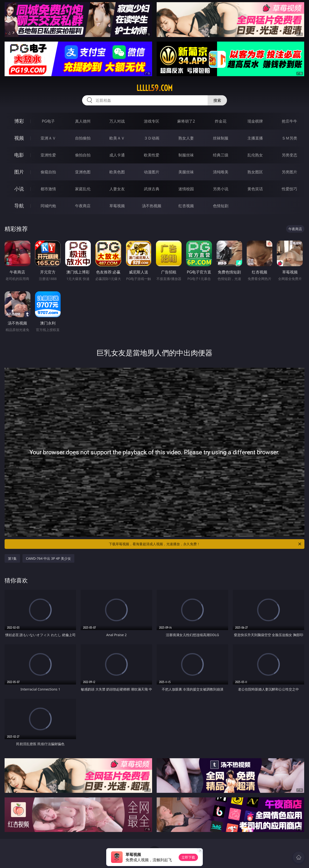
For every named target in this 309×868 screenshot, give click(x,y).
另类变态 (289, 155)
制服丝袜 (186, 155)
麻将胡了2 (186, 121)
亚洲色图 (83, 172)
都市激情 (48, 189)
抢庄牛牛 (289, 121)
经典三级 (221, 155)
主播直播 (255, 138)
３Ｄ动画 (152, 138)
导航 (19, 206)
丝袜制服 (221, 138)
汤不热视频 (152, 206)
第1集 (12, 558)
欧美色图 (117, 172)
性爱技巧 (289, 189)
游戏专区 (152, 121)
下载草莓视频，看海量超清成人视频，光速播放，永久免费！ (205, 544)
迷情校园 (186, 189)
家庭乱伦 (83, 189)
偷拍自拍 (83, 155)
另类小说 (221, 189)
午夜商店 (83, 206)
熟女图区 (255, 172)
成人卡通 (117, 155)
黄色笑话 (255, 189)
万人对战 (117, 121)
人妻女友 (117, 189)
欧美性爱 (152, 155)
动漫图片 (152, 172)
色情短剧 (221, 206)
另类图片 (289, 172)
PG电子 (48, 121)
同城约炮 (48, 206)
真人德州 (83, 121)
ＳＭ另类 (289, 138)
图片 (19, 172)
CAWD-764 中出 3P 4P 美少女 (48, 558)
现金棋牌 (255, 121)
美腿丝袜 (186, 172)
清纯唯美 (221, 172)
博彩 (19, 121)
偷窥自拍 (48, 172)
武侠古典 (152, 189)
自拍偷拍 (83, 138)
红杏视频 (186, 206)
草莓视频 (117, 206)
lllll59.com (154, 88)
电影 (19, 155)
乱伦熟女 (255, 155)
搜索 (217, 100)
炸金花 (221, 121)
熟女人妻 (186, 138)
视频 (19, 138)
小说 (19, 189)
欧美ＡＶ (117, 138)
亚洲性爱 (48, 155)
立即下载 (188, 857)
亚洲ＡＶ (48, 138)
